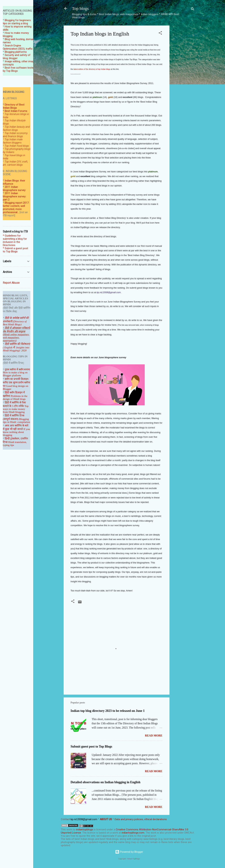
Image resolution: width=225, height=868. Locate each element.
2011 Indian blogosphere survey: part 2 (14, 196)
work (69, 829)
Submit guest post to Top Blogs (91, 746)
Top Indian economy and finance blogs (15, 135)
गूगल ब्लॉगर (14, 369)
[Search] (193, 10)
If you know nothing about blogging (16, 432)
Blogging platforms (16, 52)
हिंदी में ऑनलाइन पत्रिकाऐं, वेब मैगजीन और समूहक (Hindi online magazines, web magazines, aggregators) (17, 334)
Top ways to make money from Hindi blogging (16, 409)
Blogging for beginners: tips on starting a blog (17, 22)
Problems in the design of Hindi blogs (15, 398)
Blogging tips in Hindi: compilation (16, 421)
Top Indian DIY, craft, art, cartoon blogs (15, 163)
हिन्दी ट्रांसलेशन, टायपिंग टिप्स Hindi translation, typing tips (15, 442)
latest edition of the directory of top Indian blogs (92, 69)
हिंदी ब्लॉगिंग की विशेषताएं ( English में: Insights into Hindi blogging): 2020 (16, 347)
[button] (160, 33)
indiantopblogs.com (133, 833)
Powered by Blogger (129, 852)
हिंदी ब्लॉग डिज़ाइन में (15, 392)
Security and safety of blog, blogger (17, 57)
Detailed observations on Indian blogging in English (106, 782)
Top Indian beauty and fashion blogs (16, 128)
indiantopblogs (85, 829)
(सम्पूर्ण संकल (9, 419)
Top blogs (80, 8)
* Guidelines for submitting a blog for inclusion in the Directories (15, 240)
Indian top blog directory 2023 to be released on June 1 (108, 711)
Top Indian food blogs (17, 146)
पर (4, 386)
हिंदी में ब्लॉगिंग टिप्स (14, 416)
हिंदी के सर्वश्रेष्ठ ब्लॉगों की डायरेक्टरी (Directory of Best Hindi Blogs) (16, 321)
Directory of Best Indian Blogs (14, 106)
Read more (154, 735)
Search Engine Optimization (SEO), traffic (18, 47)
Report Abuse (11, 283)
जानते (20, 429)
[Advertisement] (184, 78)
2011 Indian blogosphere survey (14, 189)
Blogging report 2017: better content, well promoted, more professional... (16, 208)
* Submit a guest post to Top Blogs (15, 250)
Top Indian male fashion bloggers (13, 141)
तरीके (21, 406)
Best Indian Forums (16, 111)
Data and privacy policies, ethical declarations (141, 819)
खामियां (7, 396)
